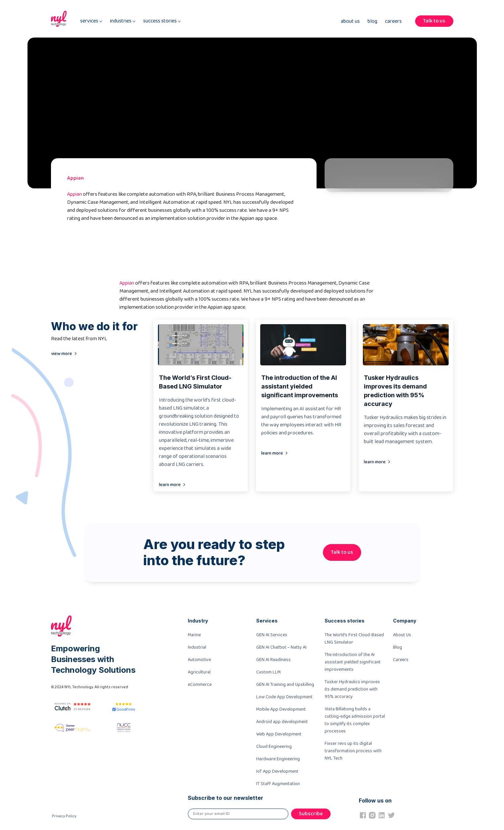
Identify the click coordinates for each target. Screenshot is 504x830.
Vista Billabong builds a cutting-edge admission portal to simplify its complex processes (355, 720)
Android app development (282, 722)
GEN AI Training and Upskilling (285, 685)
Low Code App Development (284, 697)
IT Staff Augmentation (278, 784)
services (91, 21)
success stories (162, 21)
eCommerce (200, 685)
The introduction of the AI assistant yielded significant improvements (353, 662)
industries (123, 21)
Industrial (197, 647)
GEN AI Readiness (273, 660)
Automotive (199, 660)
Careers (393, 21)
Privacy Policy (64, 816)
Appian (74, 194)
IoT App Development (277, 771)
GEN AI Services (272, 635)
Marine (194, 635)
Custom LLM (268, 672)
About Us (350, 21)
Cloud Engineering (274, 747)
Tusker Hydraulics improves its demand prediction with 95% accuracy (352, 689)
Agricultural (199, 672)
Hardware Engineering (278, 759)
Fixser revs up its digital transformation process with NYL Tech (353, 751)
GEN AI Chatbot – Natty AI (281, 647)
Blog (372, 21)
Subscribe (311, 814)
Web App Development (279, 734)
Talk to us (434, 21)
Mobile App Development (281, 709)
